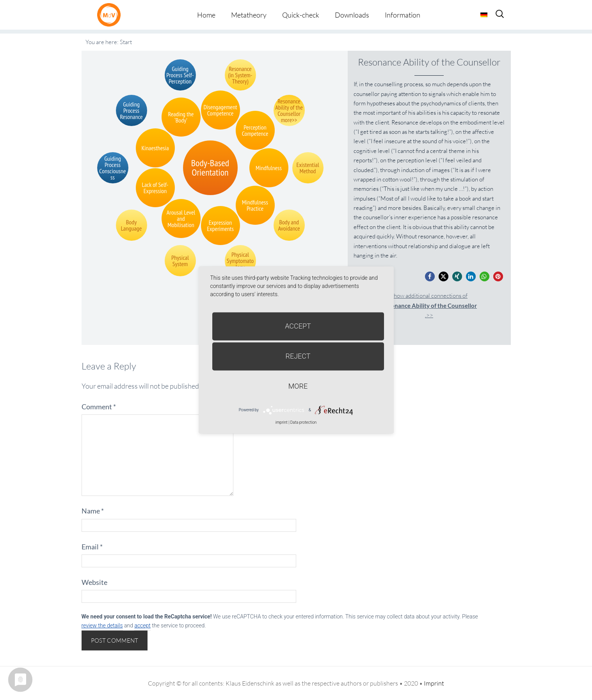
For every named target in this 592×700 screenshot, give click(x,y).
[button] (430, 276)
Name (93, 511)
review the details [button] (102, 625)
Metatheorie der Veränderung (111, 15)
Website (94, 582)
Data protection (303, 422)
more (298, 386)
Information (403, 15)
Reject (298, 356)
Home (206, 15)
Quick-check (301, 15)
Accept (298, 326)
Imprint (434, 683)
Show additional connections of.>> (429, 305)
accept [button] (142, 625)
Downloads (352, 15)
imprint (282, 422)
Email (92, 547)
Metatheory (249, 15)
